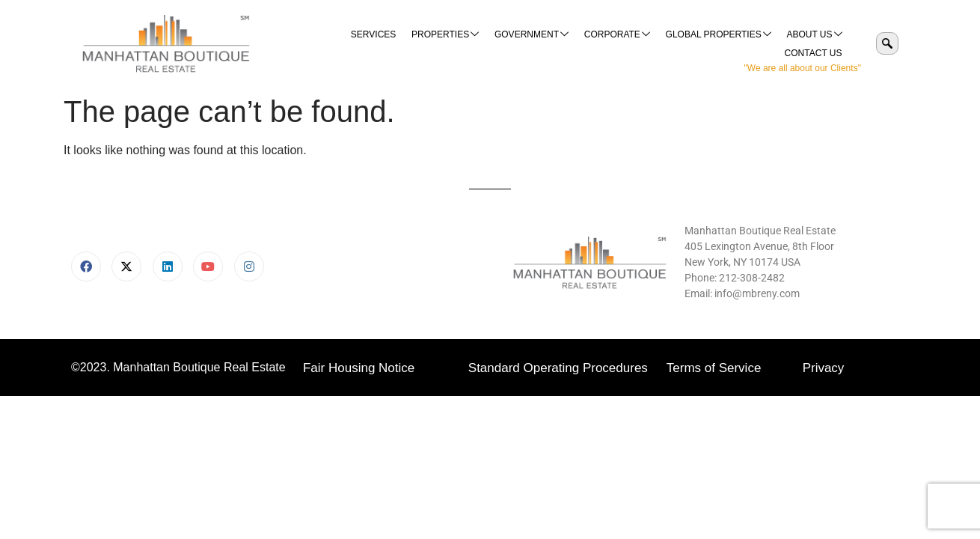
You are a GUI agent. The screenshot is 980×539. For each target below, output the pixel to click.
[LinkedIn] (168, 267)
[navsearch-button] (887, 43)
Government (461, 44)
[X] (126, 267)
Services (304, 43)
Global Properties (647, 44)
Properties (376, 44)
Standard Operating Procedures (558, 368)
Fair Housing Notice (359, 368)
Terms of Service (714, 368)
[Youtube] (208, 267)
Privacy (824, 368)
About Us (742, 44)
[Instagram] (249, 267)
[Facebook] (86, 267)
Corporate (546, 44)
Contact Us (814, 43)
